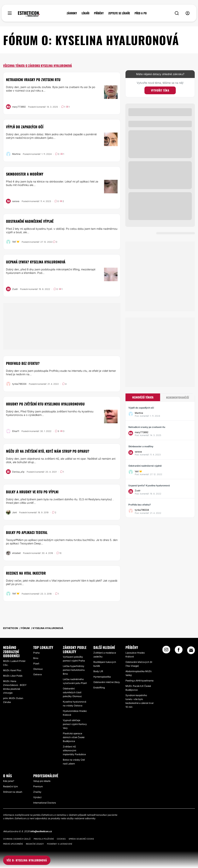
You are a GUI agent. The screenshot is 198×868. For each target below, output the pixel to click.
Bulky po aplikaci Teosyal (27, 532)
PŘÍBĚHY (99, 13)
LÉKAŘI (85, 13)
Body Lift (98, 671)
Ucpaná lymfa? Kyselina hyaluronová (36, 262)
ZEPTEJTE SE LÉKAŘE (119, 13)
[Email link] (191, 650)
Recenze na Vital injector (26, 573)
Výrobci (37, 797)
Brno (36, 658)
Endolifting (99, 688)
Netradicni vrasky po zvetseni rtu (33, 80)
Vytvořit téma (160, 90)
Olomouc (38, 669)
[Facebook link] (179, 651)
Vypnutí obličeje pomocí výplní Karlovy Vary (75, 724)
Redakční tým (10, 786)
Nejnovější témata (143, 397)
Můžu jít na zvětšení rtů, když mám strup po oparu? (48, 451)
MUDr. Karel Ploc (12, 670)
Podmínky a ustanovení (60, 844)
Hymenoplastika (102, 677)
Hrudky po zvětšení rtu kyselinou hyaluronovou (45, 404)
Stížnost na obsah (13, 792)
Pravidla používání (44, 839)
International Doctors (45, 803)
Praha (36, 653)
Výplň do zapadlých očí (25, 127)
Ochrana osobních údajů (17, 839)
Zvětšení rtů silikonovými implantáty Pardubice (74, 750)
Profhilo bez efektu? (23, 363)
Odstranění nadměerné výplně (30, 221)
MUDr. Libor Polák (13, 676)
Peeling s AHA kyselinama (140, 681)
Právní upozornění (13, 844)
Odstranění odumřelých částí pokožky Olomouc (72, 692)
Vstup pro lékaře (42, 781)
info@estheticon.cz (41, 831)
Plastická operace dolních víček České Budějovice (74, 737)
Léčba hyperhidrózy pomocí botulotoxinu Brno (74, 670)
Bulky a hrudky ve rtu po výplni (32, 492)
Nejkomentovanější (178, 397)
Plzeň (36, 664)
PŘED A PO (141, 13)
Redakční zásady (35, 844)
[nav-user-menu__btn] (188, 13)
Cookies (61, 839)
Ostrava (38, 674)
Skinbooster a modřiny (25, 174)
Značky (37, 792)
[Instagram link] (166, 651)
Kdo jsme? (9, 781)
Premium (38, 786)
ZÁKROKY (72, 13)
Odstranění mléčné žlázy (107, 682)
